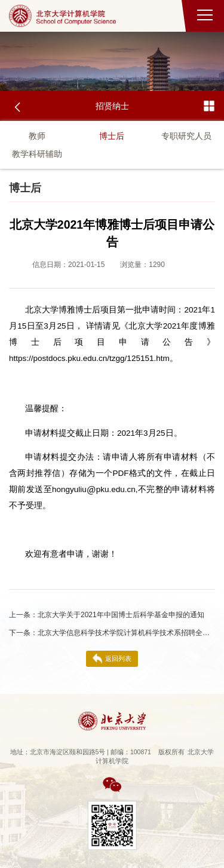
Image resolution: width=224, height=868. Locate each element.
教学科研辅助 (37, 154)
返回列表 (112, 659)
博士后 (112, 136)
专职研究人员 (186, 136)
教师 (37, 136)
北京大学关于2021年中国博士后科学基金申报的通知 (107, 615)
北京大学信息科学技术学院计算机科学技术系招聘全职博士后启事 (112, 633)
